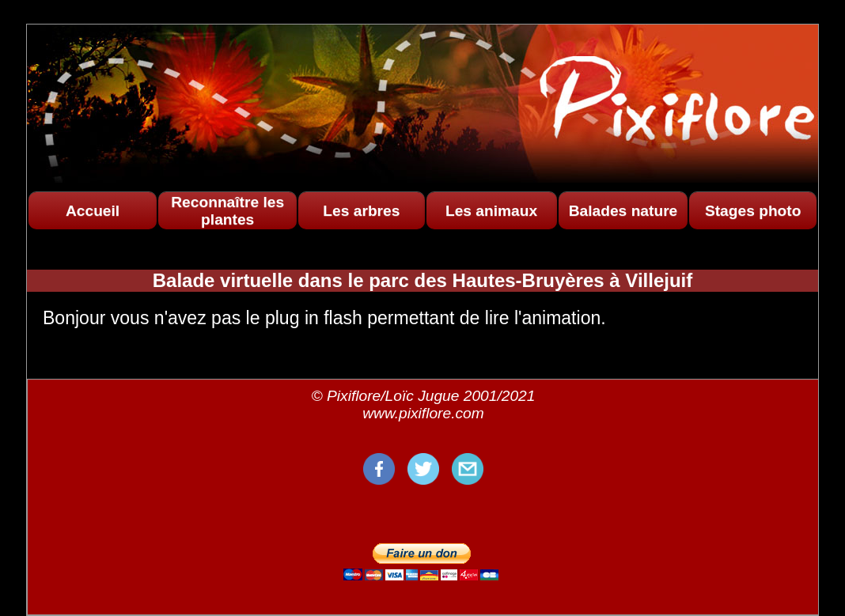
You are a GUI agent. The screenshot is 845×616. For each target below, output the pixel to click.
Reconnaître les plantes (227, 211)
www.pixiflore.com (423, 413)
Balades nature (623, 211)
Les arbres (361, 211)
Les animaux (491, 211)
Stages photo (753, 211)
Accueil (93, 211)
